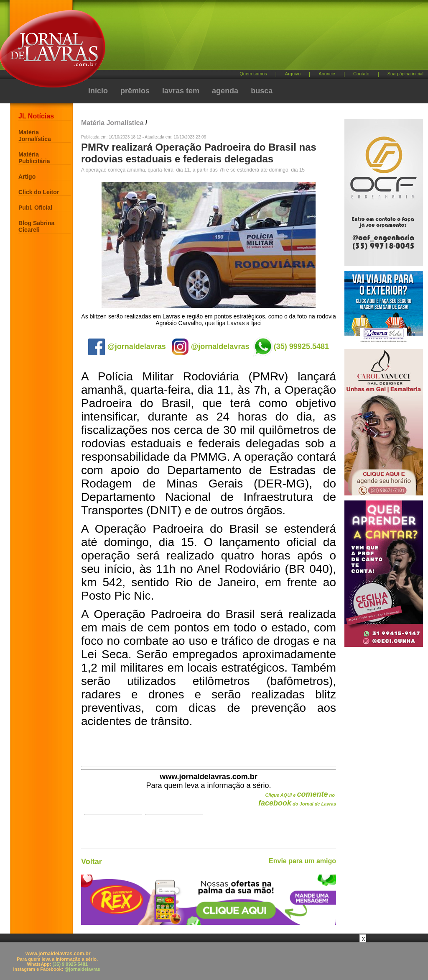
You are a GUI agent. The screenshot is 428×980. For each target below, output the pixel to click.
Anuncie (327, 74)
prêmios (135, 91)
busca (262, 91)
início (98, 91)
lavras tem (181, 91)
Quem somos (253, 74)
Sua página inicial (405, 74)
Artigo (27, 177)
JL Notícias (36, 116)
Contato (361, 74)
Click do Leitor (39, 192)
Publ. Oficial (35, 208)
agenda (225, 91)
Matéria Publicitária (34, 158)
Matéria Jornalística (35, 136)
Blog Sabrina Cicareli (36, 226)
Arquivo (293, 74)
